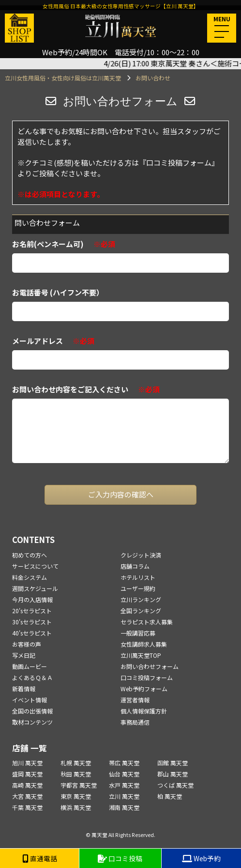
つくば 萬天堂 (175, 785)
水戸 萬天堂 (124, 785)
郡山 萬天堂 (173, 774)
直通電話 (40, 858)
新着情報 (24, 689)
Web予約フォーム (144, 689)
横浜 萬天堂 (76, 807)
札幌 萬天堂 (76, 763)
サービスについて (35, 566)
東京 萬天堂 (76, 796)
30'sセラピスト (32, 622)
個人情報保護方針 (144, 711)
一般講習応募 (138, 633)
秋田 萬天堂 (76, 774)
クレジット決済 (141, 555)
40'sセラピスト (32, 633)
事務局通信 (135, 722)
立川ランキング (141, 599)
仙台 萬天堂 (124, 774)
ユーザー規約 (138, 588)
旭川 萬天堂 (27, 763)
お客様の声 (27, 644)
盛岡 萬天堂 (27, 774)
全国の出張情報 (32, 711)
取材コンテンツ (32, 722)
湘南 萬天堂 (124, 807)
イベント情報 (30, 700)
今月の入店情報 (32, 599)
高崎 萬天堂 (27, 785)
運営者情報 (135, 700)
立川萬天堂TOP (141, 655)
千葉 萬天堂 (27, 807)
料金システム (30, 577)
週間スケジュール (35, 588)
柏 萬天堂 (170, 796)
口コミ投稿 (120, 858)
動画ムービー (30, 666)
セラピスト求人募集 (147, 622)
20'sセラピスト (32, 611)
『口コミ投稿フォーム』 (179, 163)
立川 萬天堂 (124, 796)
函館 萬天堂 (173, 763)
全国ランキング (141, 611)
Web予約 (201, 858)
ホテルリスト (138, 577)
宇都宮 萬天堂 (79, 785)
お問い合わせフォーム (150, 666)
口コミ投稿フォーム (147, 677)
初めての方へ (30, 555)
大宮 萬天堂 (27, 796)
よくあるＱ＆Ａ (32, 677)
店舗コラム (135, 566)
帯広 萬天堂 (124, 763)
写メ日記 (24, 655)
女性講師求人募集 (144, 644)
